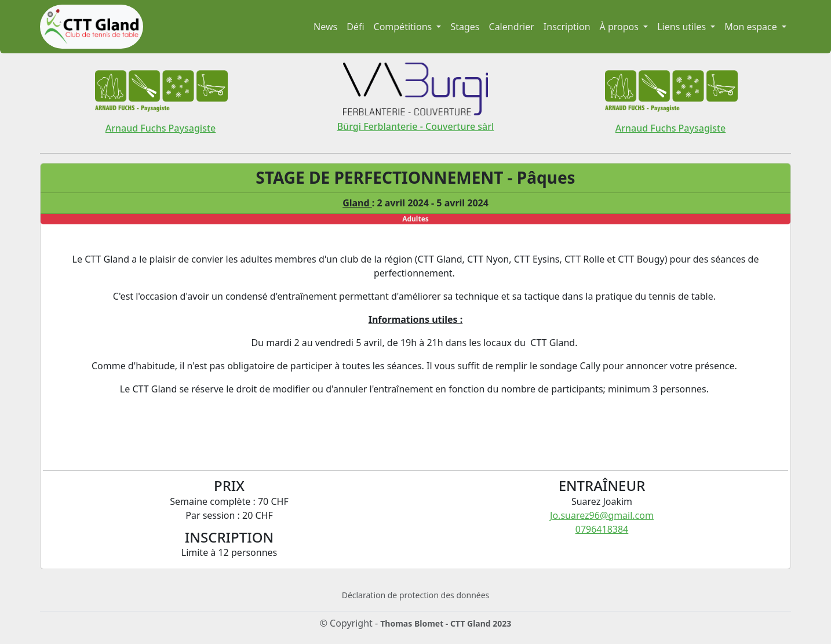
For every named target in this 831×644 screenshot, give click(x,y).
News (325, 27)
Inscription (567, 27)
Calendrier (512, 27)
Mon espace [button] (752, 27)
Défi (355, 27)
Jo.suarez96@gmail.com (602, 515)
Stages (465, 27)
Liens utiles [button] (683, 27)
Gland (357, 203)
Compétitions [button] (404, 27)
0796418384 (602, 529)
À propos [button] (621, 27)
